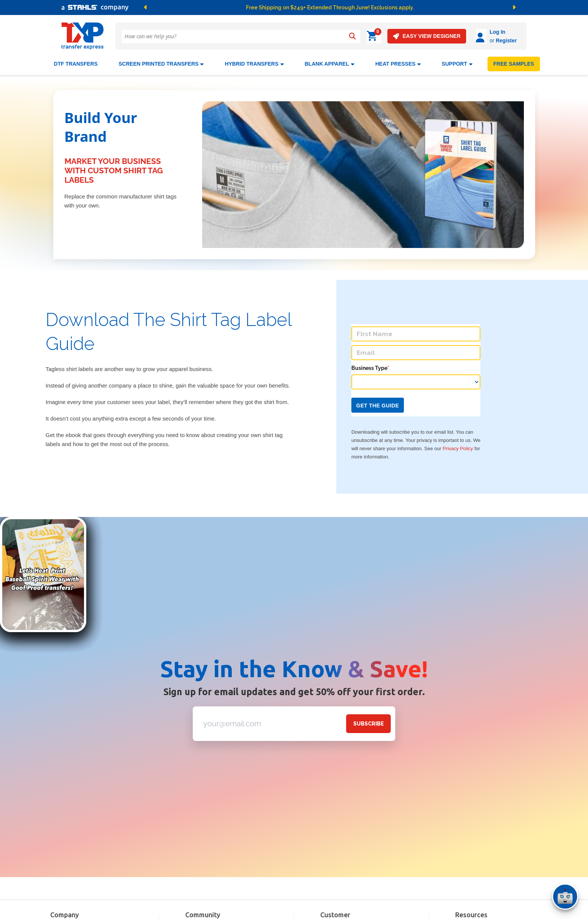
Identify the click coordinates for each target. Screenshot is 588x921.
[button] (224, 8)
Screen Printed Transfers (161, 61)
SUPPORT (457, 61)
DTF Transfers (76, 61)
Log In (477, 32)
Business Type (370, 365)
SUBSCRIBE (369, 721)
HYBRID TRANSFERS (254, 61)
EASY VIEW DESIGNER (406, 36)
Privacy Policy (458, 445)
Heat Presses (398, 61)
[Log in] (460, 36)
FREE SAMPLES (514, 61)
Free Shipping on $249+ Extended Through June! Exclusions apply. (330, 8)
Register (485, 41)
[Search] (352, 36)
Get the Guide (378, 403)
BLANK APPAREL (330, 61)
